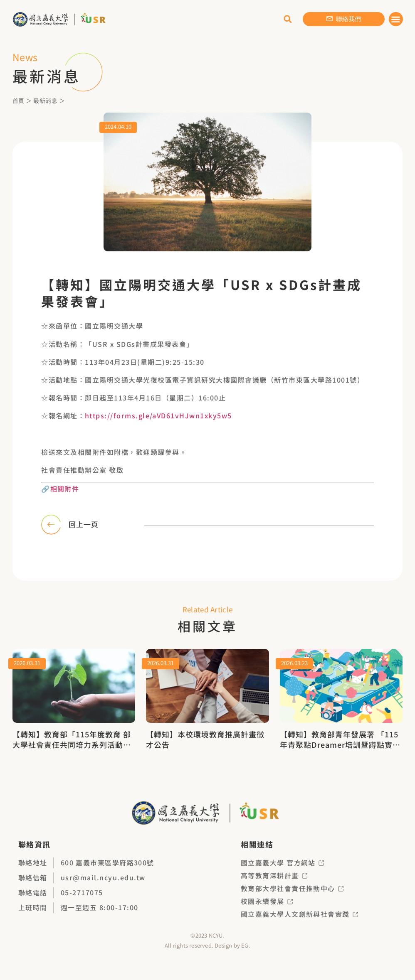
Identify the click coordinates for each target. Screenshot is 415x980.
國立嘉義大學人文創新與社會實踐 (300, 914)
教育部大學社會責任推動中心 (292, 888)
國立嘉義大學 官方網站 (283, 862)
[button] (396, 19)
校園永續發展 (267, 901)
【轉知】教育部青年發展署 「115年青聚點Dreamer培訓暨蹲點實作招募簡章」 (340, 744)
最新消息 (45, 101)
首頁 (19, 101)
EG (245, 945)
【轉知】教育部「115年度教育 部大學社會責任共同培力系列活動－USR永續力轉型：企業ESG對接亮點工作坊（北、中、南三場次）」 (72, 749)
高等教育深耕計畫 (274, 875)
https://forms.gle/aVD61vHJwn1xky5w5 (159, 415)
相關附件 (65, 488)
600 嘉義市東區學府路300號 (108, 862)
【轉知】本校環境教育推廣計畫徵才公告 (205, 738)
